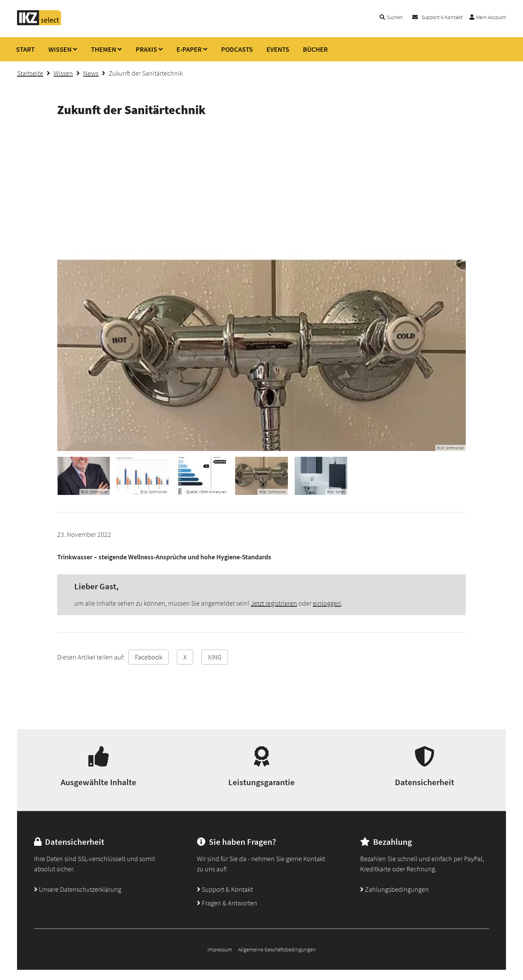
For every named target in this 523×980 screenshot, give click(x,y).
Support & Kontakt (442, 17)
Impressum (220, 949)
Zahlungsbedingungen (395, 889)
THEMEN (104, 49)
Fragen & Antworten (227, 903)
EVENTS (278, 49)
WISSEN (60, 49)
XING (215, 657)
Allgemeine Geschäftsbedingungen (277, 949)
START (25, 49)
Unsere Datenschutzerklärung (78, 889)
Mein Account (491, 17)
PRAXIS (146, 49)
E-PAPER (189, 49)
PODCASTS (237, 49)
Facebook (149, 657)
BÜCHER (315, 49)
